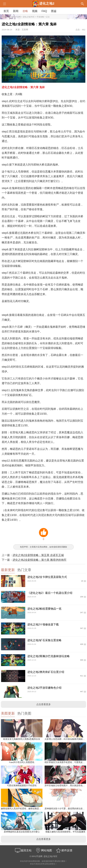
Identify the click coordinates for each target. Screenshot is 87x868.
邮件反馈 (64, 850)
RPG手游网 (16, 17)
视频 (35, 11)
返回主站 (23, 850)
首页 (6, 11)
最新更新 (8, 570)
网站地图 (43, 850)
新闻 (16, 11)
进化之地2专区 (29, 17)
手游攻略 (40, 17)
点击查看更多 (43, 704)
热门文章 (24, 570)
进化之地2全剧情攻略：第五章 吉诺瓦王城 (38, 555)
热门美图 (24, 713)
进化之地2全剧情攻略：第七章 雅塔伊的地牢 (39, 560)
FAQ (44, 11)
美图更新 (8, 713)
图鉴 (54, 11)
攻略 (25, 11)
